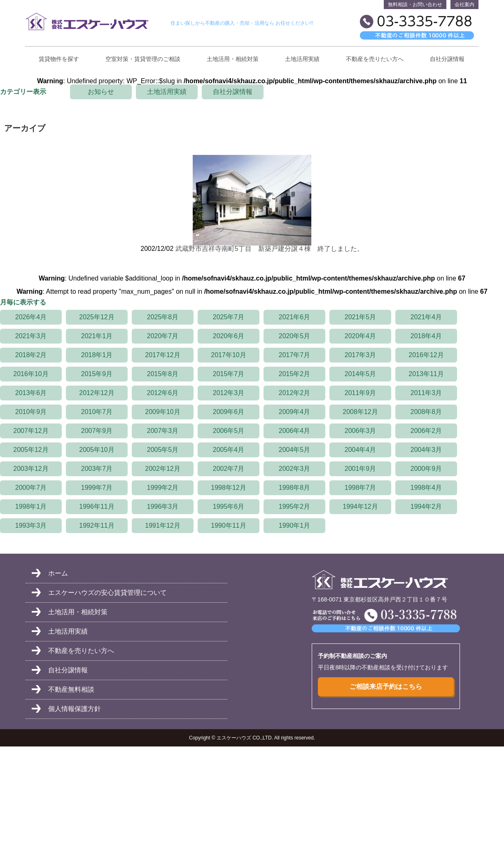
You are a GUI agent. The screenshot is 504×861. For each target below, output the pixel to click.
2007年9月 (97, 431)
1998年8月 (295, 488)
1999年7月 (97, 488)
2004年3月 (426, 450)
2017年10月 (228, 355)
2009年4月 (295, 412)
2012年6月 (163, 393)
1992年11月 (97, 525)
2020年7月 (163, 336)
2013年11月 (426, 374)
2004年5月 (295, 450)
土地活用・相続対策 (233, 59)
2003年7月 (97, 469)
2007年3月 (163, 431)
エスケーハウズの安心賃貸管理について (107, 593)
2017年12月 (162, 355)
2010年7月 (97, 412)
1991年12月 (162, 525)
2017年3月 (360, 355)
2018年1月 (97, 355)
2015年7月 (229, 374)
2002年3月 (295, 469)
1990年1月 (295, 525)
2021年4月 (426, 317)
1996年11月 (97, 507)
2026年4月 (31, 317)
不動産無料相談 (71, 689)
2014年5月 (360, 374)
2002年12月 (162, 469)
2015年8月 (163, 374)
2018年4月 (426, 336)
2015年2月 (295, 374)
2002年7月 (229, 469)
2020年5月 (295, 336)
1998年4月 (426, 488)
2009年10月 (162, 412)
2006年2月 (426, 431)
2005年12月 (31, 450)
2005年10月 (97, 450)
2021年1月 (97, 336)
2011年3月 (426, 393)
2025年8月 (163, 317)
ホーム (58, 573)
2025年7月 (229, 317)
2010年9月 (31, 412)
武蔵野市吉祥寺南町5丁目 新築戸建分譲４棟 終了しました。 (269, 249)
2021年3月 (31, 336)
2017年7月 (295, 355)
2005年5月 (163, 450)
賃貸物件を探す (59, 59)
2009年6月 (229, 412)
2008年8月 (426, 412)
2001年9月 (360, 469)
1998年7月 (360, 488)
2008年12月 (360, 412)
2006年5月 (229, 431)
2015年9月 (97, 374)
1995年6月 (229, 507)
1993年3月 (31, 525)
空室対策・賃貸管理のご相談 (143, 59)
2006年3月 (360, 431)
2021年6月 (295, 317)
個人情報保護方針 (75, 709)
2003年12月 (31, 469)
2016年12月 (426, 355)
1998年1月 (31, 507)
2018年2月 (31, 355)
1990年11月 (228, 525)
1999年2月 (163, 488)
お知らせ (101, 92)
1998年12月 (228, 488)
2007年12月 (31, 431)
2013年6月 (31, 393)
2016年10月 (31, 374)
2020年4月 (360, 336)
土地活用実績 (302, 59)
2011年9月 (360, 393)
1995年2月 (295, 507)
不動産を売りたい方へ (375, 59)
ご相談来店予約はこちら (386, 687)
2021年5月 (360, 317)
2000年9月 (426, 469)
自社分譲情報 (447, 59)
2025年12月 (97, 317)
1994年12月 (360, 507)
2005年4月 (229, 450)
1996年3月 (163, 507)
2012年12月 (97, 393)
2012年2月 (295, 393)
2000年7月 (31, 488)
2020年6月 (229, 336)
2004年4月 (360, 450)
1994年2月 (426, 507)
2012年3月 (229, 393)
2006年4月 (295, 431)
